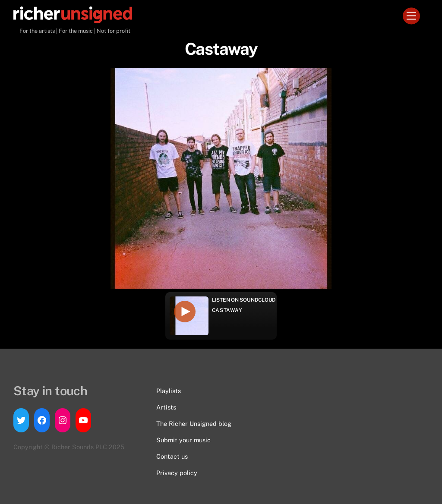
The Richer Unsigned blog (194, 424)
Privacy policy (177, 473)
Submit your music (183, 440)
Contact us (172, 456)
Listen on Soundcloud (244, 300)
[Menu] (411, 16)
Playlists (169, 391)
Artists (166, 407)
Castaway (227, 310)
